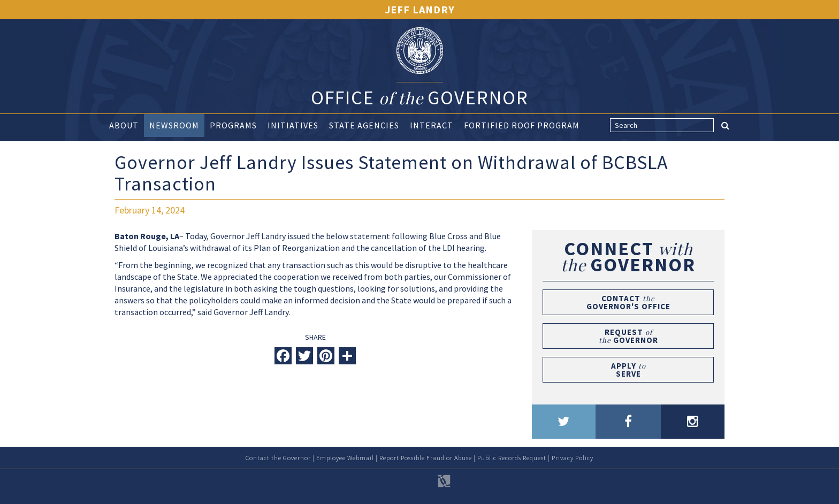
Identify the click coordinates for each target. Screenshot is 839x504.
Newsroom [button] (174, 125)
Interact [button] (432, 125)
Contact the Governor (278, 458)
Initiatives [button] (293, 125)
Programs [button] (233, 125)
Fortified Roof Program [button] (522, 125)
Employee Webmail (345, 458)
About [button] (124, 125)
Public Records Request (512, 458)
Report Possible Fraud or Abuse (426, 458)
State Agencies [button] (364, 125)
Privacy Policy (573, 458)
